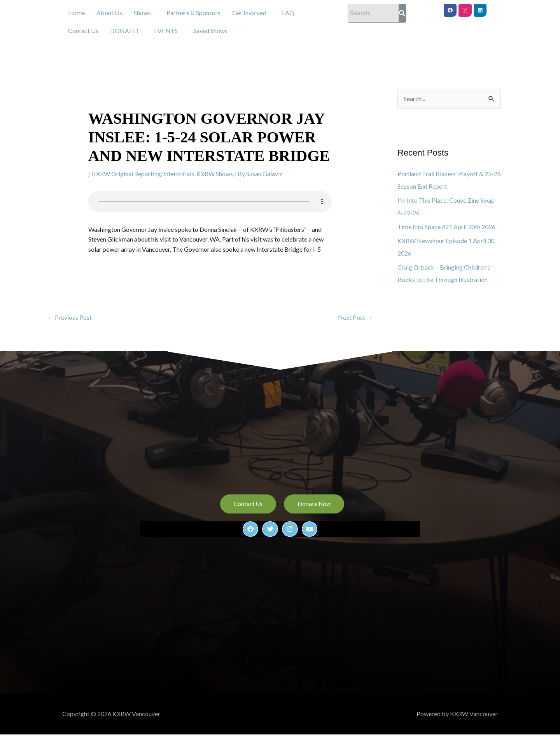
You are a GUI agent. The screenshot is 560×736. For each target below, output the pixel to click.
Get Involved (249, 13)
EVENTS (166, 31)
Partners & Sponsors (193, 13)
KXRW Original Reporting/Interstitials (143, 174)
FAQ (288, 13)
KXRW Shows (215, 174)
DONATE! (124, 31)
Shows (142, 13)
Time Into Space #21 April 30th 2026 (446, 227)
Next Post (355, 317)
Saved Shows (210, 31)
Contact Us (83, 31)
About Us (109, 13)
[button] (144, 13)
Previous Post (70, 317)
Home (76, 13)
